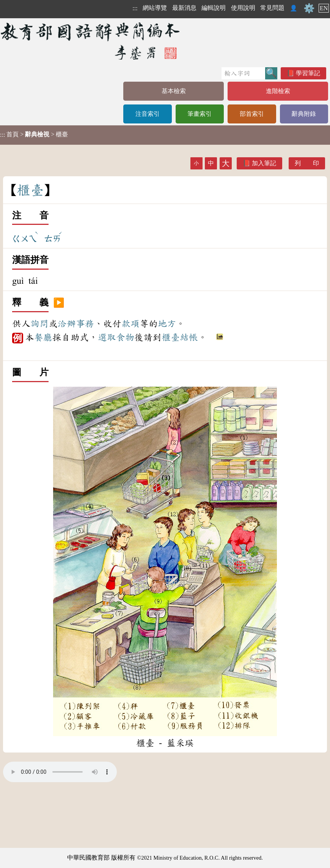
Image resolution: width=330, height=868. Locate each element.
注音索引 (148, 114)
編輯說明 (214, 8)
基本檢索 (174, 91)
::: (135, 8)
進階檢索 (278, 91)
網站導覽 (155, 8)
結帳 (189, 337)
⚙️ (309, 8)
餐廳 (43, 337)
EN (324, 8)
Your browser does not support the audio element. (60, 772)
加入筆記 (264, 163)
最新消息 (184, 8)
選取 (107, 337)
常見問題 (272, 8)
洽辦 (67, 324)
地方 (167, 324)
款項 (130, 324)
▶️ (59, 303)
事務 (85, 324)
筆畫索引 (200, 114)
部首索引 (252, 114)
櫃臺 (171, 337)
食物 (125, 337)
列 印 (307, 163)
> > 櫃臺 (34, 134)
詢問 (39, 324)
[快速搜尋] (243, 73)
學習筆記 (308, 73)
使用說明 (243, 8)
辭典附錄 (304, 114)
